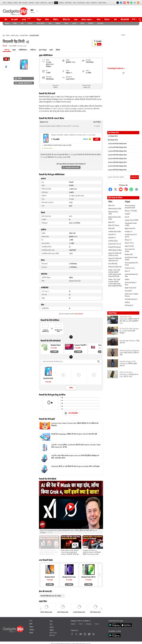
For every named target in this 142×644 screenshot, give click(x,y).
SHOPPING (68, 3)
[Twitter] (116, 189)
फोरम (99, 20)
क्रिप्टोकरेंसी (125, 20)
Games (61, 3)
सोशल (82, 24)
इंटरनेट (74, 24)
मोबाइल (7, 24)
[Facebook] (110, 189)
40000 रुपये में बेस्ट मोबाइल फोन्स (117, 170)
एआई (26, 19)
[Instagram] (126, 189)
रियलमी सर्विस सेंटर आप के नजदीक (51, 596)
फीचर (47, 20)
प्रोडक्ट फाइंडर (86, 20)
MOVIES (25, 3)
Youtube (81, 634)
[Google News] (136, 189)
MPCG (88, 3)
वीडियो (55, 20)
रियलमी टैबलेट (24, 36)
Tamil (97, 624)
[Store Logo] (95, 44)
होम (6, 20)
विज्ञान (66, 24)
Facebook (72, 634)
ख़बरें (51, 50)
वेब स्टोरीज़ (100, 24)
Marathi (94, 3)
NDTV (5, 3)
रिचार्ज (107, 20)
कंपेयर (18, 78)
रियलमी (5, 46)
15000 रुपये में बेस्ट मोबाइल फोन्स (117, 151)
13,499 (55, 139)
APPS (75, 3)
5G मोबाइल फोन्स (113, 136)
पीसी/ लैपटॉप (41, 24)
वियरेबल (91, 24)
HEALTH (51, 3)
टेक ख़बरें (14, 20)
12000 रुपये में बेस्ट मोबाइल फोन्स (117, 148)
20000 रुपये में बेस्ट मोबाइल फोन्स (117, 155)
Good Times (102, 3)
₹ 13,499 (98, 41)
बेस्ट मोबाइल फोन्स (113, 140)
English (73, 624)
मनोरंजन (30, 24)
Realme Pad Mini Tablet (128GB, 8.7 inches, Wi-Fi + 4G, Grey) (73, 135)
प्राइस (14, 50)
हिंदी (20, 3)
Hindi (81, 624)
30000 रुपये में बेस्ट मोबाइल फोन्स (117, 162)
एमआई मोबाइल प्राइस (79, 612)
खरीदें (97, 139)
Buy (99, 44)
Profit (16, 3)
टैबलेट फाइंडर (15, 36)
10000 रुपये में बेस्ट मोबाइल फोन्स (117, 144)
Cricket (31, 3)
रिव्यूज (39, 20)
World (10, 3)
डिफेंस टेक (66, 20)
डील (116, 20)
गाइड (76, 20)
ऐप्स (22, 24)
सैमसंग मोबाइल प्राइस (46, 612)
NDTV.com (53, 633)
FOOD (37, 3)
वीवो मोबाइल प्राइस (95, 612)
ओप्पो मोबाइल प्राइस (63, 612)
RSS (31, 621)
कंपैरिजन (33, 50)
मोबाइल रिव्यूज (112, 313)
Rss (93, 634)
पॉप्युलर (127, 202)
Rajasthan (81, 3)
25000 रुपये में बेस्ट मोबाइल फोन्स (117, 159)
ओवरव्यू (7, 50)
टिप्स (50, 24)
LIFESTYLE (44, 3)
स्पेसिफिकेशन (23, 50)
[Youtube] (121, 189)
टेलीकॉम (58, 24)
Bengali (89, 624)
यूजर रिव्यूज (43, 50)
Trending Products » (116, 68)
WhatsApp (89, 634)
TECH (56, 3)
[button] (100, 348)
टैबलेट (15, 24)
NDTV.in (52, 636)
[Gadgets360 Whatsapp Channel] (131, 189)
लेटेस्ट (110, 202)
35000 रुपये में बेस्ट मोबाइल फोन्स (117, 166)
